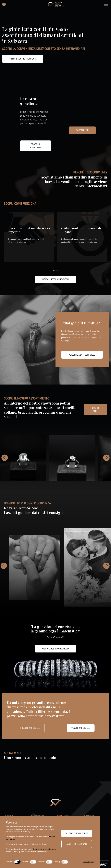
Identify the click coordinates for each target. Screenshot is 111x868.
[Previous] (5, 458)
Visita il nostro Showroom (23, 59)
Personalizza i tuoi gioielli (82, 355)
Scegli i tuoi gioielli (30, 728)
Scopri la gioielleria (35, 146)
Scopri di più (82, 130)
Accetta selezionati (77, 844)
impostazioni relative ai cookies (44, 849)
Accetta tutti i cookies (77, 833)
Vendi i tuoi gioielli (81, 728)
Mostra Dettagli (88, 862)
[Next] (106, 458)
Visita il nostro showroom (56, 279)
